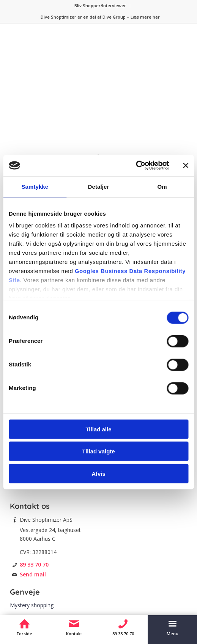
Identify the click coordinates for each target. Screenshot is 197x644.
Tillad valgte (98, 451)
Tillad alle (98, 429)
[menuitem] (100, 6)
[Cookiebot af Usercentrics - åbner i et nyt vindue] (136, 166)
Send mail (33, 574)
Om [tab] (162, 186)
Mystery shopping (32, 605)
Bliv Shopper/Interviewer (100, 6)
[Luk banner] (186, 166)
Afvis (98, 473)
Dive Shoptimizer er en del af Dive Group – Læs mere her (100, 17)
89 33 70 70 (34, 564)
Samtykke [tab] (35, 186)
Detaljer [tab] (99, 186)
